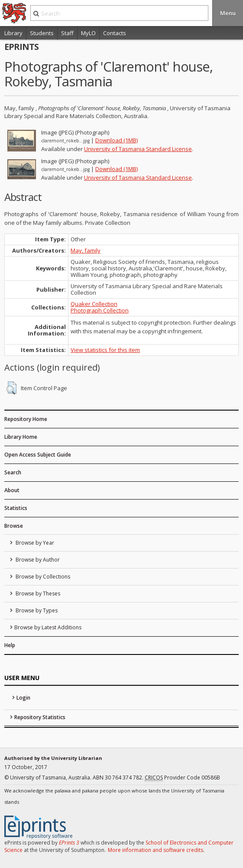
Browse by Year (34, 543)
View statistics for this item (105, 350)
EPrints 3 (69, 843)
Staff (67, 33)
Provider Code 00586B (182, 778)
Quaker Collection (94, 304)
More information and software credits (156, 850)
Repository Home (26, 419)
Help (10, 645)
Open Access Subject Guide (38, 455)
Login (23, 698)
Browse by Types (36, 610)
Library (13, 33)
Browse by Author (37, 560)
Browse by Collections (42, 577)
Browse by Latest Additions (48, 627)
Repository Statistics (40, 717)
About (12, 490)
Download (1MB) (117, 140)
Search (13, 472)
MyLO (88, 33)
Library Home (21, 437)
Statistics (16, 508)
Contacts (115, 33)
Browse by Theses (37, 593)
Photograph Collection (100, 310)
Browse (14, 526)
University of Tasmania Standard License (138, 149)
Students (42, 33)
